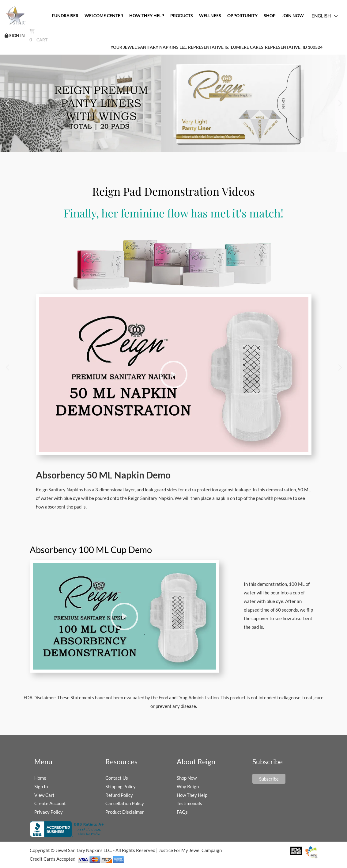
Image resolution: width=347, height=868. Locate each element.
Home (40, 778)
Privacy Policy (49, 812)
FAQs (182, 812)
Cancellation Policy (125, 803)
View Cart (44, 795)
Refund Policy (119, 795)
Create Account (50, 803)
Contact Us (117, 778)
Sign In (41, 786)
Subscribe (269, 779)
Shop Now (187, 778)
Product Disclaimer (125, 812)
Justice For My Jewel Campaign (190, 850)
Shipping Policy (121, 786)
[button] (7, 103)
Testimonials (189, 803)
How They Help (192, 795)
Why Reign (188, 786)
